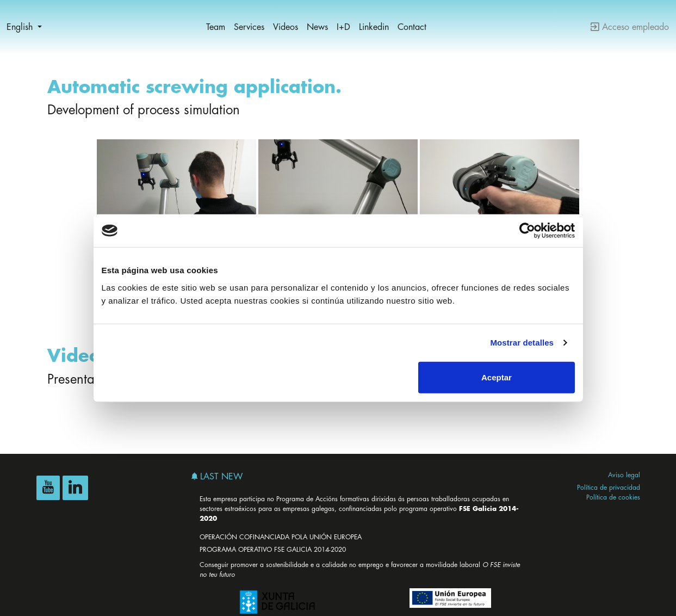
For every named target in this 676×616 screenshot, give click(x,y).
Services (249, 27)
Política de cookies (613, 497)
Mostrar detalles (522, 343)
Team (216, 27)
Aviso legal (624, 475)
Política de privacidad (609, 488)
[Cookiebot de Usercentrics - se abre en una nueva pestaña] (527, 231)
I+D (343, 27)
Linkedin (374, 27)
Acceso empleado (630, 27)
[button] (24, 27)
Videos (286, 27)
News (317, 27)
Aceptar (497, 377)
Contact (412, 27)
